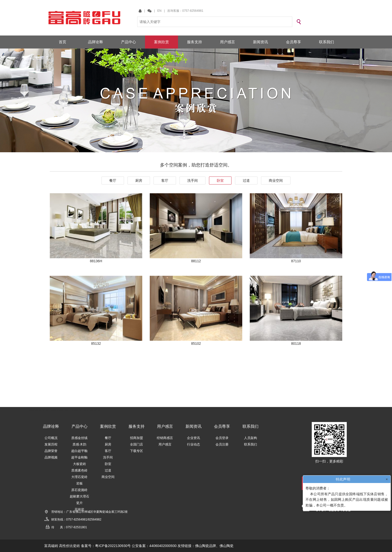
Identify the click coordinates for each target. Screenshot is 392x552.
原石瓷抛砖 (79, 490)
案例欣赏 (108, 426)
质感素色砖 (79, 470)
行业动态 (193, 444)
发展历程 (51, 444)
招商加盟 (136, 438)
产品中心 (79, 426)
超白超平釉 (79, 451)
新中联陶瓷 (73, 410)
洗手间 (192, 180)
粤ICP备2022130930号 (113, 546)
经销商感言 (165, 438)
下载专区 (136, 451)
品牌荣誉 (51, 451)
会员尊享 (222, 426)
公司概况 (51, 438)
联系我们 (250, 426)
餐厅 (113, 180)
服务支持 (136, 426)
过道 (246, 180)
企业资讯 (193, 438)
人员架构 (250, 438)
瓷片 (79, 503)
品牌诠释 (51, 426)
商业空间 (276, 180)
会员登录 (222, 438)
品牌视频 (51, 457)
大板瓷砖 (79, 464)
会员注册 (222, 444)
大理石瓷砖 (79, 477)
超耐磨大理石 (79, 496)
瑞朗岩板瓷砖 (38, 410)
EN (159, 11)
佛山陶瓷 (226, 546)
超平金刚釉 (79, 457)
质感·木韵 (79, 444)
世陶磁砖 (57, 410)
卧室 (220, 180)
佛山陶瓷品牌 (205, 546)
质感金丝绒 (79, 438)
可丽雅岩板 (92, 410)
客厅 (165, 180)
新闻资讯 (193, 426)
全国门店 (136, 444)
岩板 (79, 483)
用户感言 (165, 426)
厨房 (139, 180)
